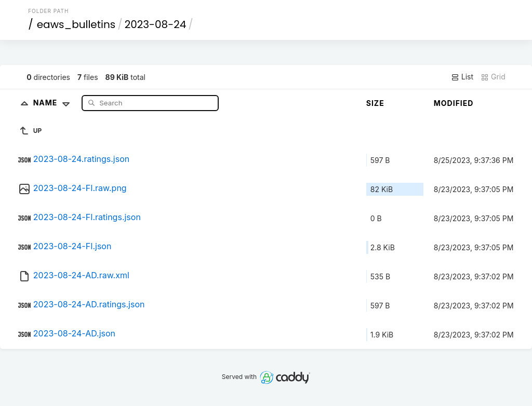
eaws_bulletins (76, 24)
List (462, 77)
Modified (454, 103)
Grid (493, 77)
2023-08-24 (156, 24)
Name (54, 103)
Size (375, 103)
